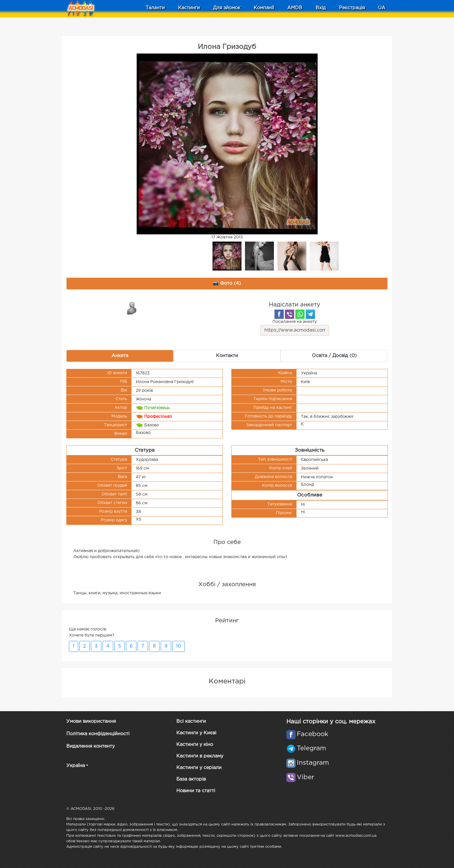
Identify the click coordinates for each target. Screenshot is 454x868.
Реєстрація (352, 8)
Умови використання (91, 721)
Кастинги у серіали (199, 768)
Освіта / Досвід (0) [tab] (334, 356)
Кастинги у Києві (196, 733)
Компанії (264, 8)
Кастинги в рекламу (200, 756)
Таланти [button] (155, 8)
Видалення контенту (90, 746)
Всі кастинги (191, 721)
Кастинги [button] (189, 8)
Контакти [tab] (227, 356)
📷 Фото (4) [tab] (227, 283)
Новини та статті (196, 791)
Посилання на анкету (295, 328)
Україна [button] (76, 766)
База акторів (191, 779)
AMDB (295, 8)
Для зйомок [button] (227, 8)
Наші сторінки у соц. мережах (331, 722)
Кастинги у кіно (195, 745)
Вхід (321, 8)
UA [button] (382, 8)
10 (179, 646)
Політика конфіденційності (98, 734)
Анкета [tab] (120, 356)
